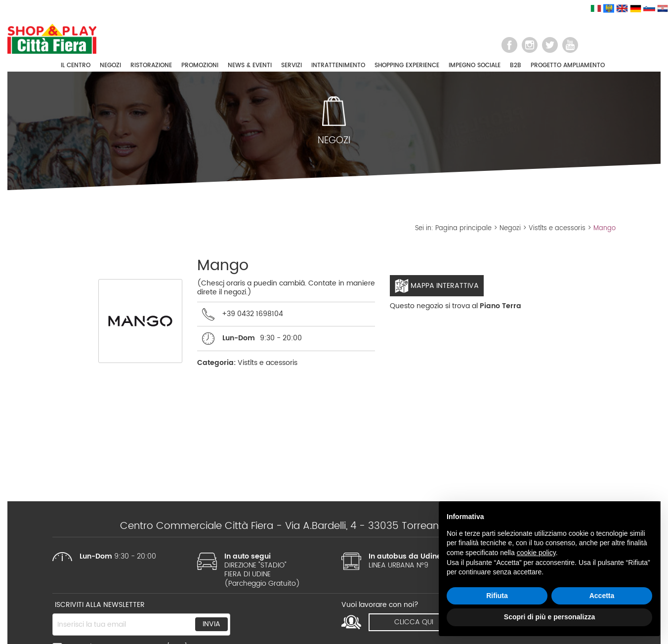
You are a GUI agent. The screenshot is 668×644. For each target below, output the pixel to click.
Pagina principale (463, 228)
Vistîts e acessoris (557, 228)
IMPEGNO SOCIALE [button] (475, 65)
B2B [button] (516, 65)
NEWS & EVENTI (250, 65)
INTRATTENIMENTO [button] (338, 65)
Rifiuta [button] (497, 596)
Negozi (510, 228)
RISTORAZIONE (151, 65)
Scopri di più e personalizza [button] (549, 617)
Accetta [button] (602, 596)
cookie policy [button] (536, 553)
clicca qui (414, 622)
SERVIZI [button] (292, 65)
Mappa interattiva (437, 286)
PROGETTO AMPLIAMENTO (568, 65)
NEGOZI (110, 65)
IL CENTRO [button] (76, 65)
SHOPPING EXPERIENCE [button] (407, 65)
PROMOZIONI (200, 65)
